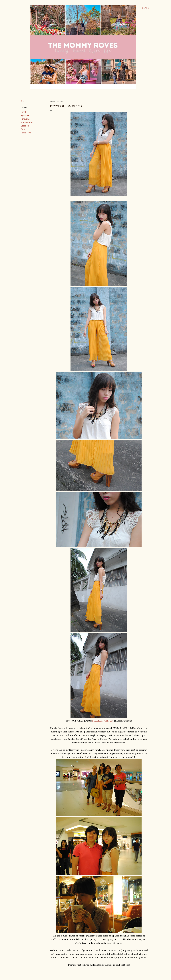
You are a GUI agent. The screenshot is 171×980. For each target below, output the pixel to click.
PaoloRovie (26, 133)
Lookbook (25, 126)
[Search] (146, 8)
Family (24, 112)
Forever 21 (25, 119)
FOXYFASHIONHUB (102, 721)
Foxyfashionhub (28, 122)
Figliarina (25, 115)
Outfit (23, 129)
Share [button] (23, 101)
